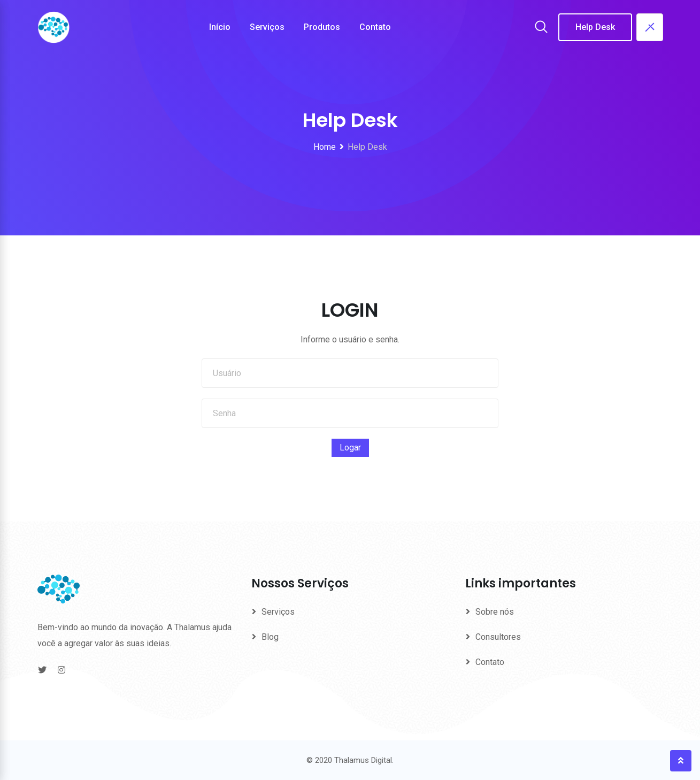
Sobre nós (495, 612)
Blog (270, 637)
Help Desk (595, 27)
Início (220, 27)
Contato (375, 27)
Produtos (322, 27)
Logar (350, 448)
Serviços (267, 27)
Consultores (498, 637)
